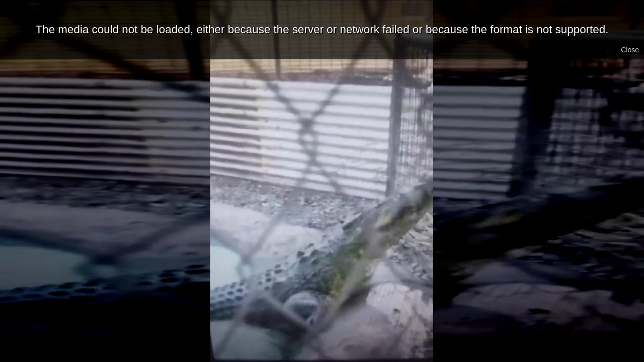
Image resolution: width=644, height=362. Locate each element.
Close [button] (630, 50)
